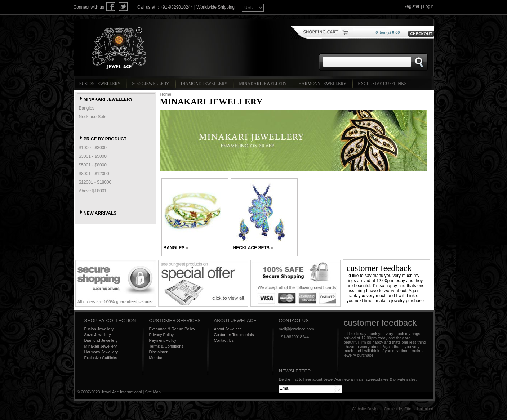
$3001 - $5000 (93, 156)
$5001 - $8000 (93, 165)
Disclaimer (158, 352)
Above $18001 (93, 191)
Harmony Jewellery (323, 84)
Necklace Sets (93, 117)
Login (428, 6)
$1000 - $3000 (93, 148)
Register (412, 6)
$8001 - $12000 (94, 174)
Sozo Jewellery (152, 84)
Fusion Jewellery (101, 84)
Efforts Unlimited (419, 409)
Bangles (87, 108)
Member (156, 358)
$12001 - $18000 (95, 182)
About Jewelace (228, 329)
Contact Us (224, 340)
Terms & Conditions (166, 346)
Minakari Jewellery (264, 84)
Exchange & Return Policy (172, 329)
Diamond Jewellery (205, 84)
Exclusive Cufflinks (383, 84)
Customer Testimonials (234, 335)
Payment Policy (163, 340)
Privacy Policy (161, 335)
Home (166, 94)
